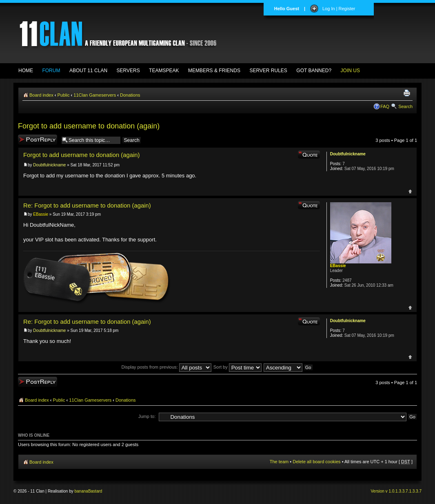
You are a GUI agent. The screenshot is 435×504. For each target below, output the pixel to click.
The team (279, 462)
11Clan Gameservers (95, 95)
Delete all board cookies (316, 462)
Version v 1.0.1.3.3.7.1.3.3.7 (396, 491)
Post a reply (38, 140)
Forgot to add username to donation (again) (89, 126)
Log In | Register (339, 9)
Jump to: (147, 416)
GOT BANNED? (314, 71)
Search (405, 106)
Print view (408, 93)
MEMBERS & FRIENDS (214, 71)
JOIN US (350, 71)
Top (410, 191)
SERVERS (128, 71)
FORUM (51, 71)
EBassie (41, 214)
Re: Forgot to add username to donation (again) (87, 206)
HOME (26, 71)
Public (64, 95)
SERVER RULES (268, 71)
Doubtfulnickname (49, 165)
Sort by (237, 367)
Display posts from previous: (166, 367)
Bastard (95, 491)
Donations (130, 95)
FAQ (385, 106)
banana (81, 491)
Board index (41, 95)
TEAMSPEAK (164, 71)
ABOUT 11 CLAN (88, 71)
